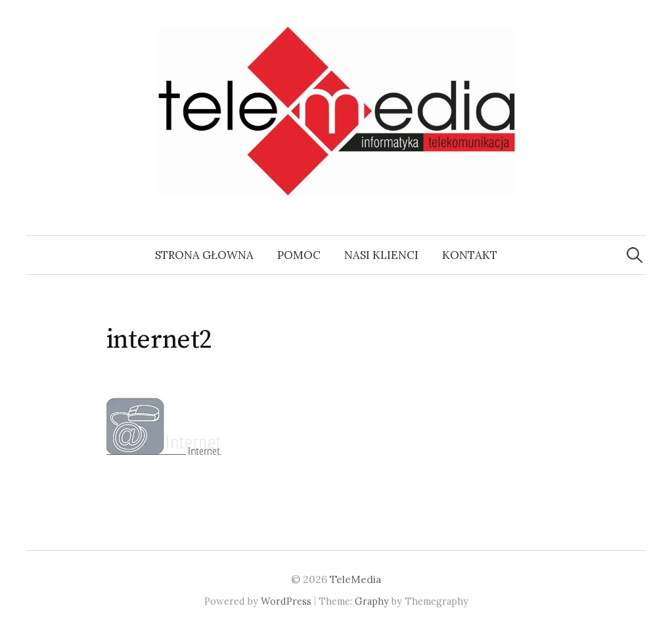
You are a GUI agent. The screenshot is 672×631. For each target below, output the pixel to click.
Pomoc (299, 255)
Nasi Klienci (381, 255)
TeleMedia (355, 579)
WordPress (286, 601)
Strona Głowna (204, 255)
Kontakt (470, 255)
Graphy (372, 601)
